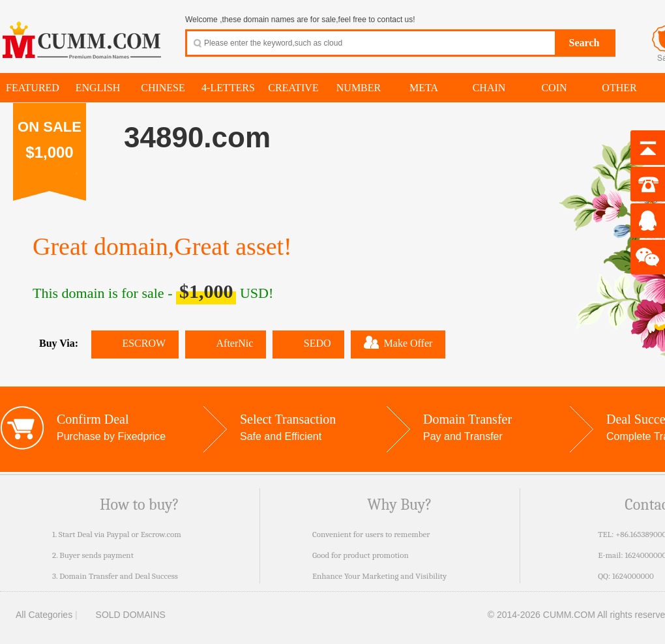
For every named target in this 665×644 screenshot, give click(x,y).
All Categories (36, 615)
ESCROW (135, 343)
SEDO (308, 343)
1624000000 (633, 576)
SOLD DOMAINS (123, 615)
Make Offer (398, 342)
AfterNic (226, 343)
